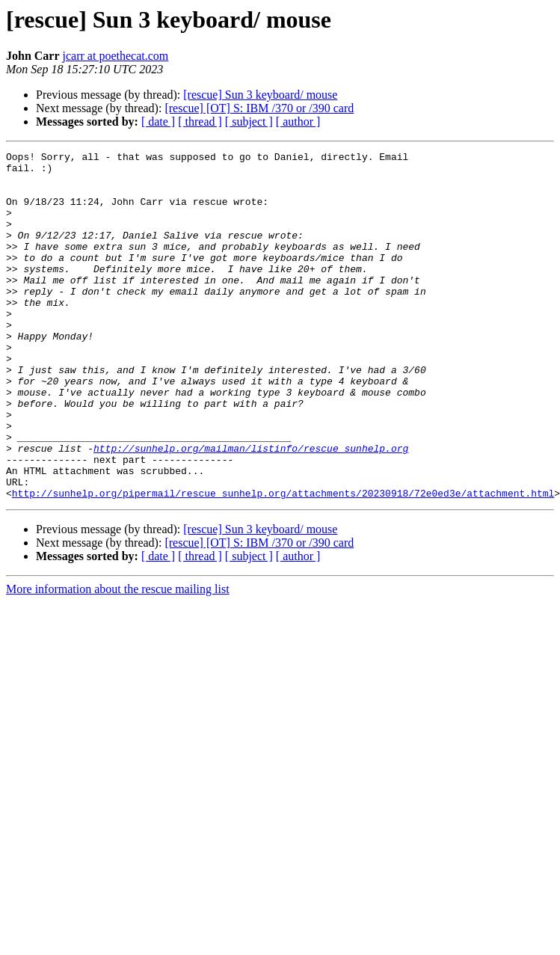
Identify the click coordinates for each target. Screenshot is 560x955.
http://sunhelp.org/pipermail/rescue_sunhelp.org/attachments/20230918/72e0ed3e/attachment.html (283, 562)
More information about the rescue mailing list (118, 658)
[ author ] (298, 122)
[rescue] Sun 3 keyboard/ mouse (260, 95)
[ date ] (158, 122)
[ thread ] (200, 122)
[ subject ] (249, 122)
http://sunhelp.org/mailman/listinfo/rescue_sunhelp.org (251, 509)
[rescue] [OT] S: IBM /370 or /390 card (259, 108)
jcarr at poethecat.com (116, 56)
